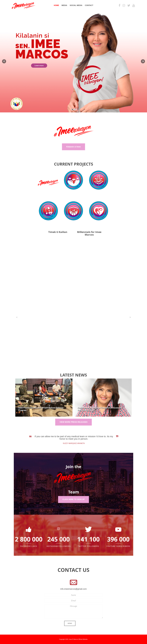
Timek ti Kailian (58, 232)
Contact (89, 5)
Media (64, 5)
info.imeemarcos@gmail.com (73, 589)
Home (56, 5)
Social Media (76, 5)
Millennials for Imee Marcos (89, 233)
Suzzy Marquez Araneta (74, 443)
